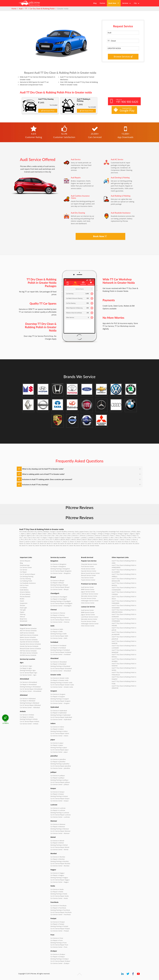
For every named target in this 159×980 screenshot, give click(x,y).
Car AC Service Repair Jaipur (60, 750)
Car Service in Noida (57, 889)
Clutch (22, 601)
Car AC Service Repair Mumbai (60, 863)
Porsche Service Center (89, 598)
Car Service (23, 570)
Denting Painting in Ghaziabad (60, 666)
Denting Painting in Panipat (59, 926)
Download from (124, 110)
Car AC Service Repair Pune (59, 945)
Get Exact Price (48, 111)
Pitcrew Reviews (79, 508)
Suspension (24, 603)
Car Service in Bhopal (57, 581)
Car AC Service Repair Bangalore (61, 571)
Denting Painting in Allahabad (29, 703)
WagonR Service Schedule (28, 628)
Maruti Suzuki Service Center (90, 573)
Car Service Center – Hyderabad (61, 719)
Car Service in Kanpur (57, 792)
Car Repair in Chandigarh (59, 599)
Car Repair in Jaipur (57, 745)
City (136, 3)
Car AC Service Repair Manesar (60, 831)
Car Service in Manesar (58, 824)
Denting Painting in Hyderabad (60, 715)
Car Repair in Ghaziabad (58, 664)
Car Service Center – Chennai (60, 622)
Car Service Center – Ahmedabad (31, 691)
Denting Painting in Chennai (60, 617)
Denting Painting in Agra (28, 670)
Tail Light (23, 610)
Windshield (23, 621)
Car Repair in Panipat (57, 924)
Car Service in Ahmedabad (28, 682)
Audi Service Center (87, 587)
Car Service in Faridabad (58, 645)
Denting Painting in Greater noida (61, 683)
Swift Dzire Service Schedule (29, 635)
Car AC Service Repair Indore (60, 733)
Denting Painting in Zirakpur (60, 959)
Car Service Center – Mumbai (60, 866)
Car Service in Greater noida (60, 678)
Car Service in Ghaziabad (59, 662)
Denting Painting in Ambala (29, 719)
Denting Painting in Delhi (59, 634)
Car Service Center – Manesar (60, 833)
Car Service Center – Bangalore (60, 573)
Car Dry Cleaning (25, 579)
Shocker (23, 605)
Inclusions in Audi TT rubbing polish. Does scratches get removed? (47, 479)
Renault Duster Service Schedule (30, 649)
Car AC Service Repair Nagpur (60, 880)
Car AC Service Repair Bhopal (60, 587)
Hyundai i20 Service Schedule (29, 642)
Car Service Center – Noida (59, 898)
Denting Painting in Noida (59, 894)
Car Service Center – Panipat (60, 931)
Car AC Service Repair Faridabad (61, 652)
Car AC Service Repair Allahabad (30, 705)
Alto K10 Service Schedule (28, 631)
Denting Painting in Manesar (60, 829)
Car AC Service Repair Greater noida (62, 685)
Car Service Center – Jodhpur (60, 784)
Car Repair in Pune (57, 940)
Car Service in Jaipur (57, 743)
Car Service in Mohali (57, 841)
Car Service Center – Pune (59, 947)
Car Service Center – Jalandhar (60, 768)
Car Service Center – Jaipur (59, 752)
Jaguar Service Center (88, 592)
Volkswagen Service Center (90, 601)
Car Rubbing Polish (26, 581)
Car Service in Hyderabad (59, 711)
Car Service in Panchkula (58, 906)
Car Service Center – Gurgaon (60, 703)
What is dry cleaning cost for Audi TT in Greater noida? (43, 469)
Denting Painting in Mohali (59, 845)
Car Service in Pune (57, 938)
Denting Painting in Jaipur (59, 748)
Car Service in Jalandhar (58, 759)
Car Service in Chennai (58, 613)
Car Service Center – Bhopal (59, 589)
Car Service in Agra (26, 666)
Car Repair (23, 572)
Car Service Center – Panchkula (61, 914)
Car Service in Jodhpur (58, 776)
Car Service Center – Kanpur (60, 801)
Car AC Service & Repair (28, 574)
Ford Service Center (87, 566)
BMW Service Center (88, 589)
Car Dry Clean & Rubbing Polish (42, 9)
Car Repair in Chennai (58, 615)
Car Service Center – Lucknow (60, 817)
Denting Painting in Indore (59, 731)
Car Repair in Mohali (57, 843)
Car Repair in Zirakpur (58, 957)
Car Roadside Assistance (28, 583)
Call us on (124, 101)
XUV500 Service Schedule (28, 655)
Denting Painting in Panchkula (60, 910)
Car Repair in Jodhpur (57, 778)
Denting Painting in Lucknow (60, 813)
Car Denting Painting (27, 576)
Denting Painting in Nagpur (59, 878)
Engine (22, 612)
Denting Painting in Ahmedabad (30, 687)
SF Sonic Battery (25, 594)
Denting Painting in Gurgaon (60, 699)
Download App (25, 565)
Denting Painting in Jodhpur (59, 780)
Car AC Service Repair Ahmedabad (31, 689)
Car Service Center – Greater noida (62, 687)
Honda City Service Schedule (29, 646)
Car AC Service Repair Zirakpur (60, 961)
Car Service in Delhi (57, 629)
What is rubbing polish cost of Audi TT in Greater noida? (43, 474)
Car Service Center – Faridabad (60, 654)
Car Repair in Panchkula (58, 908)
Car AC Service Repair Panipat (60, 929)
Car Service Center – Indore (59, 736)
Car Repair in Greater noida (59, 680)
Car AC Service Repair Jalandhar (61, 766)
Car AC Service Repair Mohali (60, 847)
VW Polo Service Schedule (28, 651)
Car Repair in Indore (57, 729)
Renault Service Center (88, 575)
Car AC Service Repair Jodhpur (60, 782)
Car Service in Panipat (58, 922)
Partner (102, 3)
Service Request (25, 561)
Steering (23, 614)
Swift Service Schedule (27, 633)
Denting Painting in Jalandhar (60, 764)
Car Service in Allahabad (28, 699)
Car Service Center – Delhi (59, 638)
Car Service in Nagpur (57, 873)
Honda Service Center (88, 569)
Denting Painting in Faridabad (60, 650)
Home (14, 9)
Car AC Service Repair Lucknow (60, 815)
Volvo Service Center (88, 603)
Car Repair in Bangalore (58, 566)
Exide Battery (24, 590)
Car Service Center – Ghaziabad (61, 671)
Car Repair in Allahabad (28, 701)
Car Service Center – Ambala (29, 724)
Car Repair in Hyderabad (58, 713)
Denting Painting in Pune (58, 943)
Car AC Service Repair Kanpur (60, 799)
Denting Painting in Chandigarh (61, 601)
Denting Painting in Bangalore (60, 569)
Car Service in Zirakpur (58, 954)
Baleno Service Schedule (28, 637)
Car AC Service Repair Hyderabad (61, 717)
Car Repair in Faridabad (58, 648)
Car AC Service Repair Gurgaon (60, 701)
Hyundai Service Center (89, 571)
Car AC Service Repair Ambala (29, 721)
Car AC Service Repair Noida (60, 896)
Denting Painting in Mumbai (60, 861)
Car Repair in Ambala (27, 717)
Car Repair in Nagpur (57, 875)
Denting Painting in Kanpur (59, 796)
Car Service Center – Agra (28, 675)
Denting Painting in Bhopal (59, 585)
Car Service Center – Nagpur (60, 882)
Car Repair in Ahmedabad (28, 684)
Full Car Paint (24, 585)
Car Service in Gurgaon (58, 694)
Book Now (114, 3)
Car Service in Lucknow (58, 808)
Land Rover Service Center (90, 594)
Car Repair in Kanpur (57, 794)
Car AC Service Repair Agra (29, 673)
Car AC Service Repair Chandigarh (61, 603)
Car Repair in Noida (57, 892)
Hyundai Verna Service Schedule (30, 644)
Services (126, 3)
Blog (95, 3)
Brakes (22, 599)
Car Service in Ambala (27, 715)
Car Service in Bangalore (58, 564)
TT (26, 9)
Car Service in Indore (57, 727)
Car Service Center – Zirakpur (60, 963)
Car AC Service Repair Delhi (59, 636)
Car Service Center (26, 567)
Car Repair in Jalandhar (58, 762)
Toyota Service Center (88, 580)
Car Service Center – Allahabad (30, 707)
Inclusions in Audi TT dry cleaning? (35, 484)
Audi (21, 9)
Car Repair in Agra (26, 668)
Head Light (23, 608)
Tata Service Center (87, 578)
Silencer (22, 617)
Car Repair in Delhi (57, 632)
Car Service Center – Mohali (59, 850)
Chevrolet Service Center (89, 564)
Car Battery (24, 588)
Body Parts (23, 619)
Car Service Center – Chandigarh (61, 606)
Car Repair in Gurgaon (58, 697)
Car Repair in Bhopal (57, 583)
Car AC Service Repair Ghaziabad (61, 668)
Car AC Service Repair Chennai (60, 620)
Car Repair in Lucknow (58, 810)
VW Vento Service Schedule (29, 653)
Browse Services (123, 57)
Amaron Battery (25, 592)
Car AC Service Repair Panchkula (61, 912)
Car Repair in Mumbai (58, 859)
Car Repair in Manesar (58, 827)
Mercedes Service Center (89, 596)
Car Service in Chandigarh (59, 597)
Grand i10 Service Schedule (29, 640)
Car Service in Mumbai (58, 857)
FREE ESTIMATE (6, 722)
